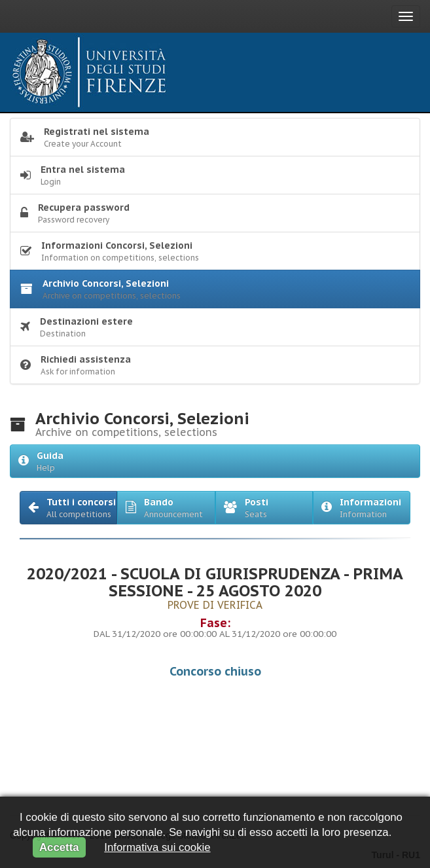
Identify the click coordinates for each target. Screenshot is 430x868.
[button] (68, 508)
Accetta (59, 847)
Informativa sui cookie (157, 847)
